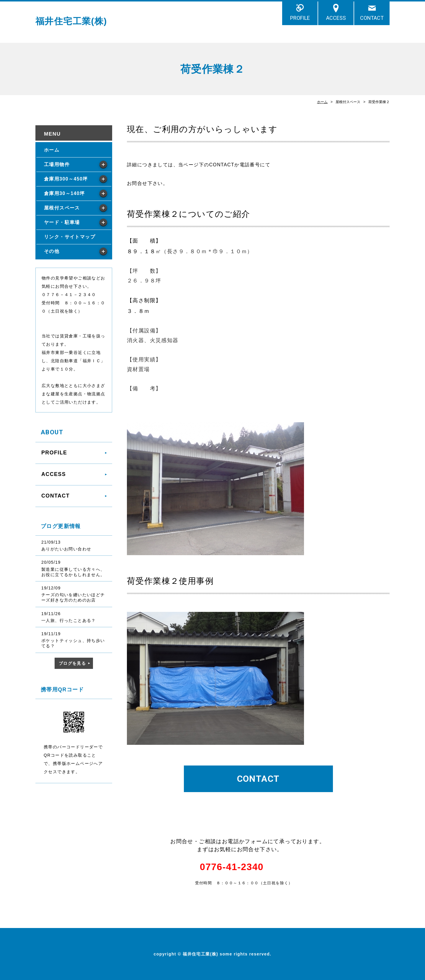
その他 (52, 251)
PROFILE (300, 18)
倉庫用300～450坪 (66, 179)
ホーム (322, 102)
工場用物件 (57, 164)
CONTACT (372, 18)
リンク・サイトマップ (70, 237)
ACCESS (336, 18)
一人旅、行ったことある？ (69, 620)
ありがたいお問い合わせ (66, 549)
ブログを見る (72, 663)
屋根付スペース (62, 208)
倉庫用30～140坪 (64, 193)
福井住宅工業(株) (71, 21)
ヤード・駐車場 (62, 222)
